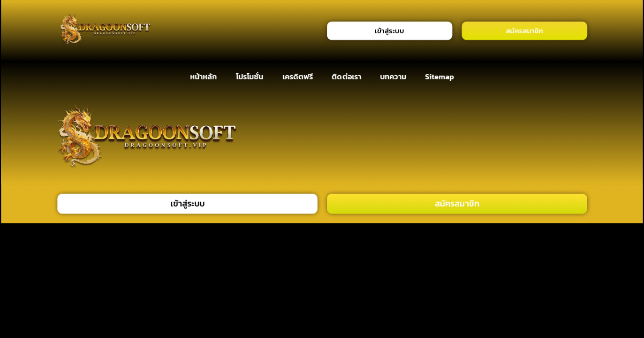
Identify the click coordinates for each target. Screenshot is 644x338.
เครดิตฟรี (297, 77)
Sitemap (440, 77)
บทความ (393, 77)
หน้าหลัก (203, 77)
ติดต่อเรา (346, 77)
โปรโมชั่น (249, 77)
